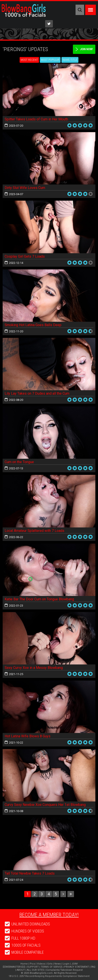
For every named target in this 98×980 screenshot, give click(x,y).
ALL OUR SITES (35, 970)
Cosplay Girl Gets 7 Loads (25, 256)
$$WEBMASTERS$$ (14, 967)
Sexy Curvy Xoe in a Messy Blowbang (34, 668)
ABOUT (21, 970)
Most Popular (50, 60)
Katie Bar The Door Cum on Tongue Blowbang (39, 599)
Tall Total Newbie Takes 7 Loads (30, 873)
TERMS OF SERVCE (51, 967)
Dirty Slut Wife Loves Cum (25, 188)
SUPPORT (33, 967)
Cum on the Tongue (19, 462)
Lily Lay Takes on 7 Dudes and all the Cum (37, 393)
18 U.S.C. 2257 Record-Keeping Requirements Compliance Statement (49, 976)
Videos (41, 964)
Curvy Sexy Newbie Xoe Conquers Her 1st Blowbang (45, 805)
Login (66, 964)
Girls (50, 964)
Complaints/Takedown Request (64, 970)
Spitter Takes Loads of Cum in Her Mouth (36, 119)
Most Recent (29, 60)
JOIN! (75, 964)
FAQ (93, 967)
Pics (32, 964)
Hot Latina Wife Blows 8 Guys (28, 736)
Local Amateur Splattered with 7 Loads (34, 531)
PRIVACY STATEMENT (77, 967)
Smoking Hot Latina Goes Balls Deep (33, 325)
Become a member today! (49, 915)
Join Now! (86, 49)
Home (24, 964)
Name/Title (70, 60)
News (58, 964)
